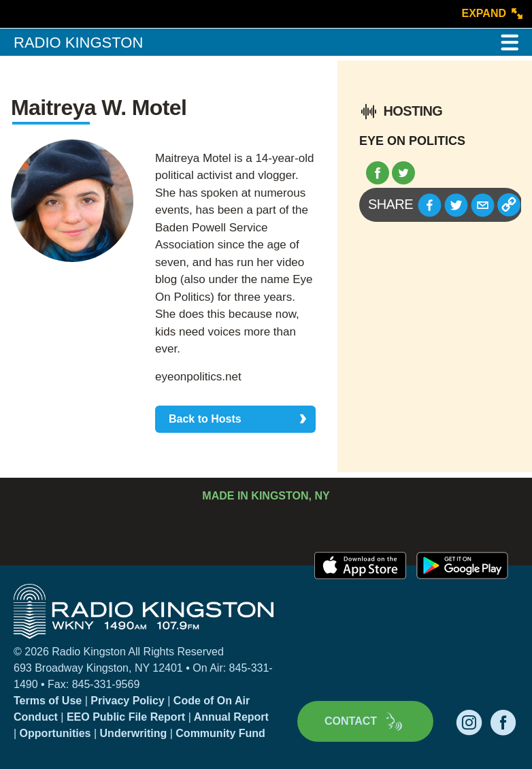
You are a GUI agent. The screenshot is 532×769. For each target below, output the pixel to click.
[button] (430, 205)
